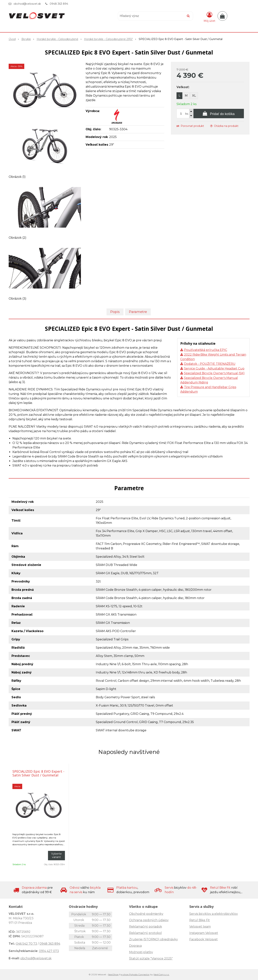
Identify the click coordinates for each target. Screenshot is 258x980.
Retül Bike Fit (200, 920)
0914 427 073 (49, 951)
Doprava (135, 946)
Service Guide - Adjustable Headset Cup (214, 368)
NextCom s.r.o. (161, 974)
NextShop (113, 974)
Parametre (138, 312)
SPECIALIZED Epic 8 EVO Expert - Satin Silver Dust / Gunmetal (38, 773)
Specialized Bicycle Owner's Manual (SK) (214, 373)
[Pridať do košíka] (219, 114)
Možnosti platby (141, 952)
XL (194, 96)
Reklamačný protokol (145, 933)
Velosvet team (200, 927)
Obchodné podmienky (146, 914)
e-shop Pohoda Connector (135, 974)
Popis (115, 312)
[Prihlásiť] (209, 17)
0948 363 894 (59, 4)
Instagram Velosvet (204, 933)
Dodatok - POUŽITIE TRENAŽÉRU (210, 364)
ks (187, 114)
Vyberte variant (56, 855)
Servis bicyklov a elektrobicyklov (214, 914)
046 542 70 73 (27, 944)
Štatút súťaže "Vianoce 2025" (151, 958)
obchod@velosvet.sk (27, 4)
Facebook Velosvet (204, 939)
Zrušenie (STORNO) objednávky (153, 939)
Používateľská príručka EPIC (206, 350)
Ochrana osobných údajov (149, 920)
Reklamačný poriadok (146, 927)
